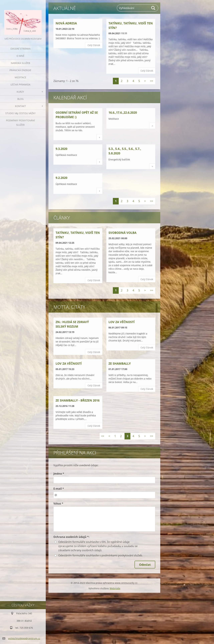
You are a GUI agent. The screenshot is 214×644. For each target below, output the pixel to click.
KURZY (20, 92)
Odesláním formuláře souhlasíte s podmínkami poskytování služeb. (100, 555)
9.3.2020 (61, 149)
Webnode (115, 588)
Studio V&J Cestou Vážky (20, 113)
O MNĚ (20, 56)
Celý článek (94, 45)
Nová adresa (66, 23)
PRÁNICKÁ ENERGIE (20, 70)
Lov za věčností (122, 322)
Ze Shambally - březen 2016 (78, 400)
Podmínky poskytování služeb (20, 123)
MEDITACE (20, 77)
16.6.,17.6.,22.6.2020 (123, 112)
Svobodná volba (122, 233)
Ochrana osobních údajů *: (71, 537)
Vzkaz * (58, 503)
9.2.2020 (61, 178)
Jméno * (59, 474)
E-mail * (59, 489)
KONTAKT (20, 106)
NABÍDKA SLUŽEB (20, 63)
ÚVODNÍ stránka (20, 49)
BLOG (20, 99)
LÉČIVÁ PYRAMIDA (20, 85)
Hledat (153, 8)
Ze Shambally (120, 363)
